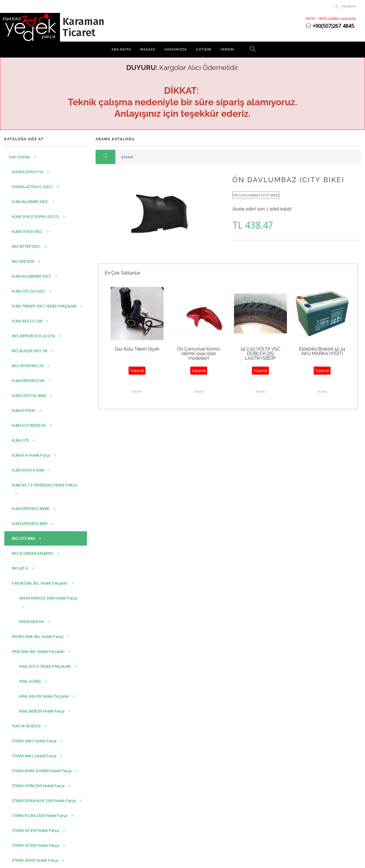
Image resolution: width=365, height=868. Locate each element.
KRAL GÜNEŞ (30, 681)
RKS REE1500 (23, 261)
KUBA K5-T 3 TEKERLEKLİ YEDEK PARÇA (44, 485)
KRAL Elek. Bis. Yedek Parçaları (38, 651)
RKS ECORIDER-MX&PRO (33, 553)
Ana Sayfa (121, 49)
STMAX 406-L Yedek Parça (34, 756)
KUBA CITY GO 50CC (29, 291)
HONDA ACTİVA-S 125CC (33, 187)
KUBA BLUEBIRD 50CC (30, 202)
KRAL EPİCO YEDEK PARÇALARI (45, 666)
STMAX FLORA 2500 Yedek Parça (40, 816)
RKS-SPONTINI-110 (28, 366)
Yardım (227, 49)
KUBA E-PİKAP (24, 410)
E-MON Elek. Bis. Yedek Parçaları (40, 583)
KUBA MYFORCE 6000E (31, 509)
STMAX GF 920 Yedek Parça (36, 845)
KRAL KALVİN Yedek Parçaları (45, 696)
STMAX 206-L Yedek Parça (34, 741)
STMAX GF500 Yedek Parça (35, 860)
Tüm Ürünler (20, 157)
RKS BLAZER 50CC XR (30, 351)
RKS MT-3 (20, 568)
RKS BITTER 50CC (27, 246)
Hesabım (345, 6)
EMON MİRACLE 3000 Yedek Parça (48, 598)
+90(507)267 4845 (333, 26)
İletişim (204, 49)
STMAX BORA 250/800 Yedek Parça (42, 771)
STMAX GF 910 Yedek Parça (36, 830)
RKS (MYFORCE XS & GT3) (34, 336)
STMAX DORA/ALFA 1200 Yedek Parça (44, 801)
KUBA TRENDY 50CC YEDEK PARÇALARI (44, 306)
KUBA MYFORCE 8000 (30, 523)
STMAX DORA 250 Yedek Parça (38, 786)
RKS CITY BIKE (24, 538)
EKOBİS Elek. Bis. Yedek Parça (38, 637)
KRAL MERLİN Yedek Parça (42, 711)
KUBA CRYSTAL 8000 (29, 396)
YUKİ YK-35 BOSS (27, 726)
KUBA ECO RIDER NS (29, 425)
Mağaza (148, 49)
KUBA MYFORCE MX (29, 381)
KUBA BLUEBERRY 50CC (32, 276)
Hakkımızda (176, 49)
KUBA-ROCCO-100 (27, 321)
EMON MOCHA (32, 622)
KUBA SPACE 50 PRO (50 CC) (36, 217)
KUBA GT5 (21, 440)
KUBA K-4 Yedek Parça (31, 455)
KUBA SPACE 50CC (28, 231)
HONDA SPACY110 (28, 172)
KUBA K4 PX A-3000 (28, 470)
